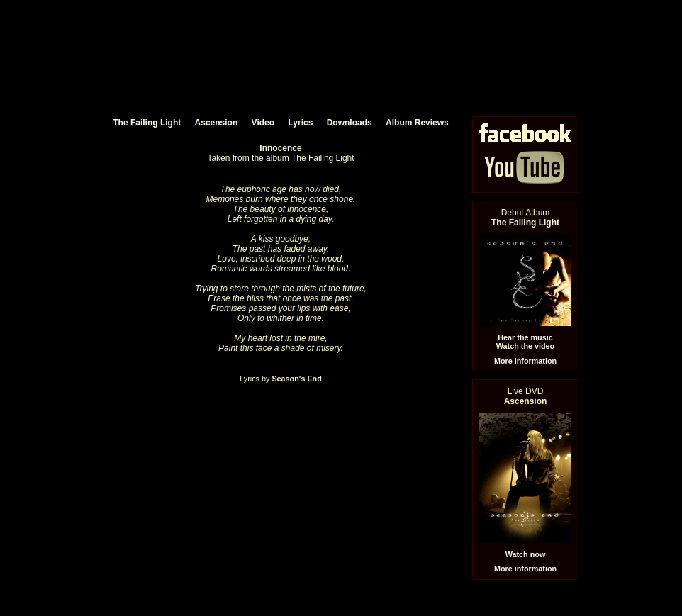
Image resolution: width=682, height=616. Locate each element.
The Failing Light (147, 123)
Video (263, 123)
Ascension (217, 123)
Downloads (350, 123)
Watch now (526, 554)
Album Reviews (417, 123)
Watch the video (525, 346)
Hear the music (525, 337)
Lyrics (300, 123)
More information (525, 361)
